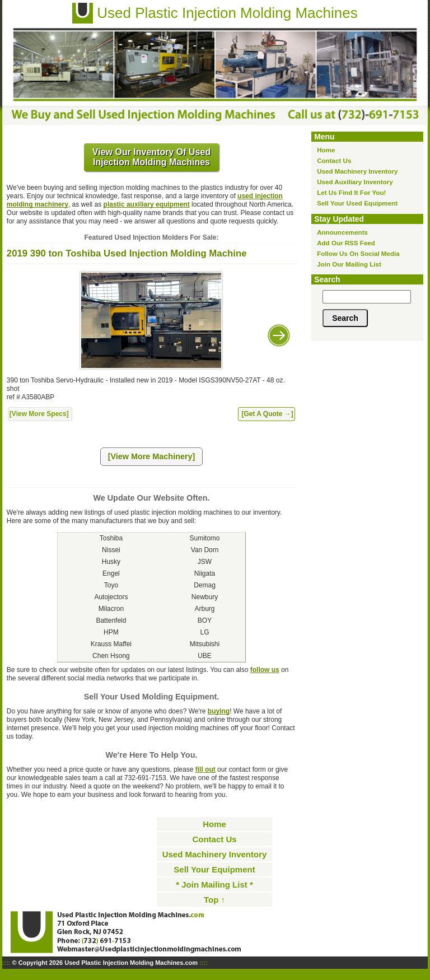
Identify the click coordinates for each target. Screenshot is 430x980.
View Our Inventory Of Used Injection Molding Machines (151, 157)
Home (326, 150)
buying (219, 711)
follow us (265, 670)
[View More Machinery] (152, 456)
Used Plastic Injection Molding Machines (227, 13)
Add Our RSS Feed (346, 243)
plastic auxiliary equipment (147, 204)
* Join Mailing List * (214, 885)
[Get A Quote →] (267, 414)
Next (279, 335)
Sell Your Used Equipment (357, 203)
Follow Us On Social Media (358, 253)
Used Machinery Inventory (357, 171)
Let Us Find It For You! (351, 192)
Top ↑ (214, 900)
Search (327, 279)
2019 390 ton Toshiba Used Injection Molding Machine (127, 253)
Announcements (342, 232)
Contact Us (334, 160)
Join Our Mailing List (349, 264)
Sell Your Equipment (214, 869)
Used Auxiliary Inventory (355, 182)
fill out (205, 769)
